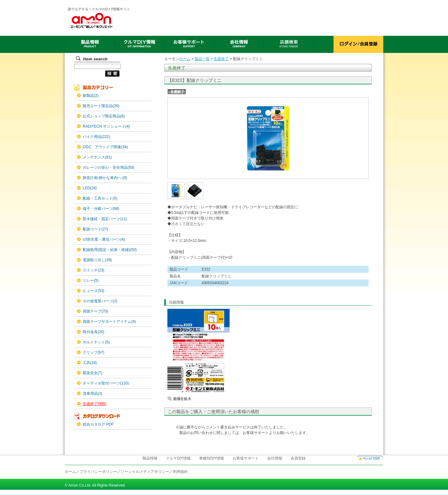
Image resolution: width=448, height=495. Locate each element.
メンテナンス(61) (97, 157)
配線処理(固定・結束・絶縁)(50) (110, 250)
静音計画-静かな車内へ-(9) (105, 178)
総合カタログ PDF (98, 424)
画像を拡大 (186, 399)
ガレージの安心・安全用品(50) (108, 167)
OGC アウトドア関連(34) (105, 147)
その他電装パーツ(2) (100, 301)
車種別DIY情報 (212, 458)
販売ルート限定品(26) (101, 106)
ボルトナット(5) (96, 342)
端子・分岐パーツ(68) (101, 209)
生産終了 (221, 59)
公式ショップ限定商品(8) (104, 116)
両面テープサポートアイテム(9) (109, 322)
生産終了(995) (95, 404)
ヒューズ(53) (93, 291)
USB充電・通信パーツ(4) (104, 239)
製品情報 (150, 458)
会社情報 (275, 458)
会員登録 (298, 458)
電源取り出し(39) (97, 260)
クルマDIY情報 (178, 458)
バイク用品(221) (96, 137)
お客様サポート (246, 458)
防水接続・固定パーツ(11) (105, 219)
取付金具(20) (93, 332)
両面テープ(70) (95, 311)
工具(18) (90, 363)
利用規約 (180, 472)
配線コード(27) (95, 229)
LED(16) (90, 188)
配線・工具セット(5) (100, 198)
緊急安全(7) (93, 373)
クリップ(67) (93, 352)
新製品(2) (91, 96)
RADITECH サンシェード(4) (106, 126)
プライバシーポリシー (98, 472)
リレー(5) (91, 280)
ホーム (185, 59)
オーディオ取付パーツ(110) (106, 383)
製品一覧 (202, 59)
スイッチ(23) (93, 270)
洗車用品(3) (93, 394)
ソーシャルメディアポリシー (145, 472)
